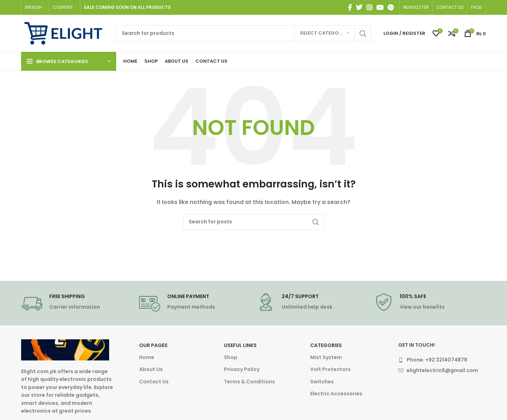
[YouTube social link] (380, 7)
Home (147, 357)
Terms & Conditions (249, 382)
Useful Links (240, 345)
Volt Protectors (330, 369)
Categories (326, 345)
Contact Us (154, 382)
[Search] (244, 33)
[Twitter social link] (359, 7)
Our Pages (153, 345)
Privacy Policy (242, 369)
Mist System (326, 357)
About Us (151, 369)
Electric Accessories (336, 394)
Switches (322, 382)
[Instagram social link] (369, 7)
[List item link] (442, 360)
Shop (231, 357)
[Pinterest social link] (391, 7)
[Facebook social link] (350, 7)
